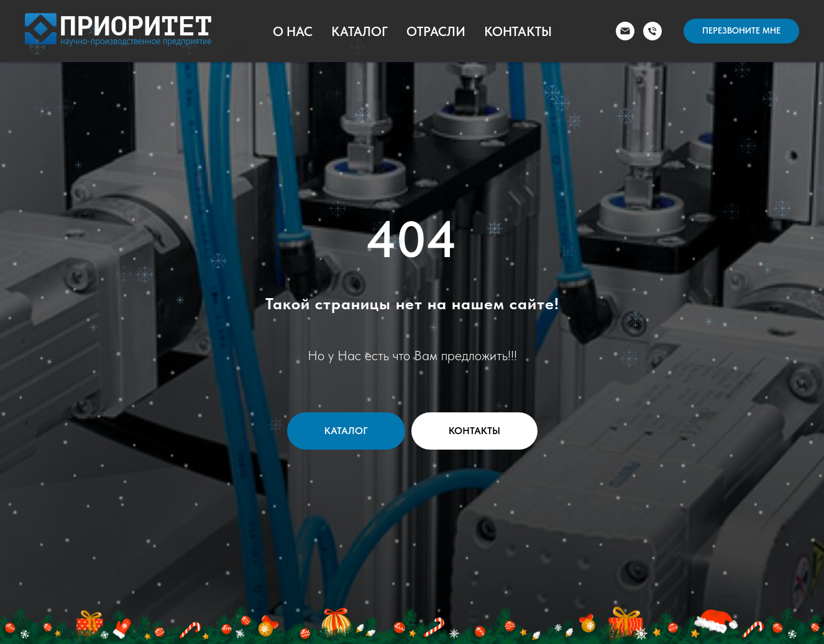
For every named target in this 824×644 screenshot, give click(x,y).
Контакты (518, 31)
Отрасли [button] (436, 31)
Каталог (359, 31)
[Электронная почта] (625, 31)
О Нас (293, 31)
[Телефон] (652, 31)
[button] (741, 31)
